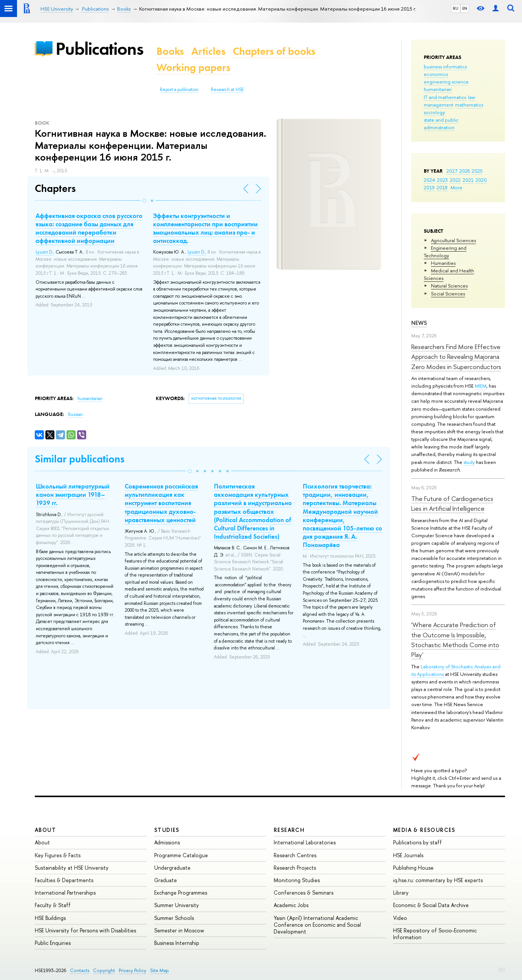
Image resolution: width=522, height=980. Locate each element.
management (438, 105)
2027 (452, 171)
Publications (99, 49)
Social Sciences (448, 294)
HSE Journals (408, 855)
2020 (481, 180)
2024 (429, 180)
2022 (455, 180)
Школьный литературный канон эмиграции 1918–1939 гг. (73, 495)
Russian (75, 414)
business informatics (445, 66)
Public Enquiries (53, 943)
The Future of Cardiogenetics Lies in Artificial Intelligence (452, 503)
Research (289, 830)
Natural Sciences (449, 286)
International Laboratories (305, 842)
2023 (442, 180)
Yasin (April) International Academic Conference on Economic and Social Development (317, 925)
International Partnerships (65, 893)
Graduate (166, 880)
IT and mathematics (445, 97)
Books (170, 51)
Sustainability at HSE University (72, 868)
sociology (434, 112)
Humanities (443, 263)
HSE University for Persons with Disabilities (85, 930)
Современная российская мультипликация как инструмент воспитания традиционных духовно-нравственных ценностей (161, 503)
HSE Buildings (50, 918)
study (469, 462)
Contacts (80, 970)
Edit (502, 969)
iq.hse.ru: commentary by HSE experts (438, 880)
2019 (429, 187)
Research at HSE (227, 90)
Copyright (104, 970)
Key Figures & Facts (58, 855)
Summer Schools (174, 918)
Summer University (177, 905)
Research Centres (295, 855)
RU (456, 8)
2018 (442, 187)
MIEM (481, 386)
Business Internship (177, 943)
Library (401, 893)
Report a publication (179, 90)
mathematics (469, 105)
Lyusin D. (44, 252)
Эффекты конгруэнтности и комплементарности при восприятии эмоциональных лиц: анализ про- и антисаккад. (205, 228)
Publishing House (413, 868)
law (472, 97)
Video (400, 918)
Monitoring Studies (297, 880)
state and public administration (441, 124)
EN (465, 8)
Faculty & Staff (53, 905)
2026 (465, 171)
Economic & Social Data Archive (431, 905)
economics (436, 74)
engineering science (446, 82)
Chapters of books (274, 51)
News (419, 323)
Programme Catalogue (181, 855)
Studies (167, 830)
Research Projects (295, 868)
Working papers (193, 67)
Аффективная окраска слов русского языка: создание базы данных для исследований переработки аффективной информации (89, 228)
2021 (468, 180)
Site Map (160, 970)
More (456, 187)
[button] (144, 201)
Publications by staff (417, 842)
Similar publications (80, 459)
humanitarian (438, 89)
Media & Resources (424, 830)
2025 (477, 171)
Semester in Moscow (179, 930)
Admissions (167, 842)
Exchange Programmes (181, 893)
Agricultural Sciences (453, 240)
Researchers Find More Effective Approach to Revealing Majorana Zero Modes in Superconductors (456, 357)
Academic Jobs (291, 905)
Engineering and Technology (445, 252)
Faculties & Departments (64, 880)
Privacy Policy (132, 970)
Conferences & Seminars (304, 893)
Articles (208, 51)
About (45, 830)
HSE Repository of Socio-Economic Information (435, 934)
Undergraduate (172, 868)
